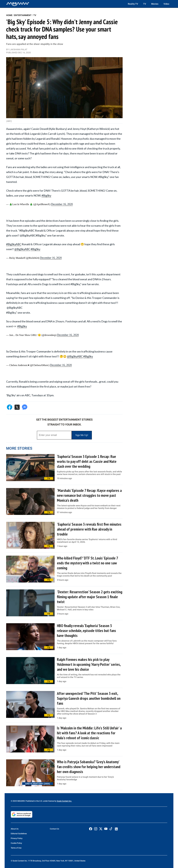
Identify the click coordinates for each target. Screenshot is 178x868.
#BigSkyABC (14, 244)
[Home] (18, 4)
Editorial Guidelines (19, 834)
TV (145, 4)
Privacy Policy (17, 838)
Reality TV (133, 4)
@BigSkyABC (22, 249)
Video (166, 4)
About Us (15, 829)
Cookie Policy (16, 843)
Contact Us (54, 829)
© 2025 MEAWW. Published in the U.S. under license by (34, 801)
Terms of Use (16, 848)
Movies (155, 4)
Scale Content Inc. (64, 801)
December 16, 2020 (62, 204)
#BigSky (46, 195)
